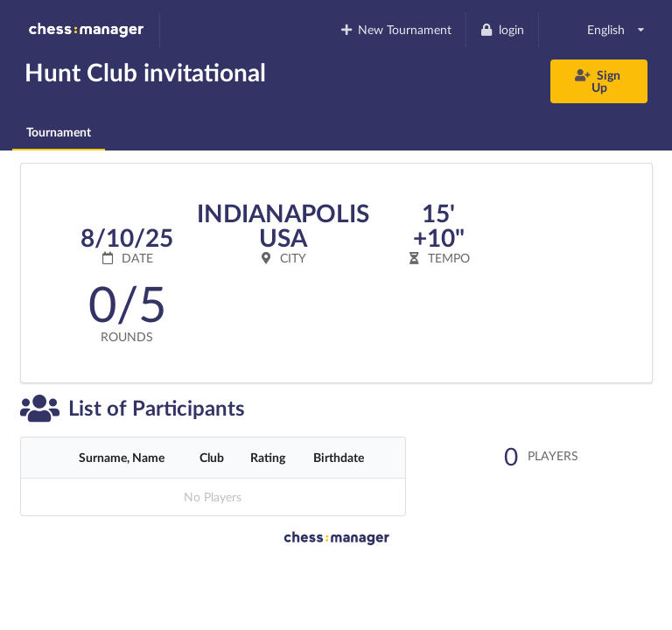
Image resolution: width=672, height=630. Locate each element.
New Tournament (395, 29)
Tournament (59, 132)
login (502, 29)
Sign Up (598, 81)
